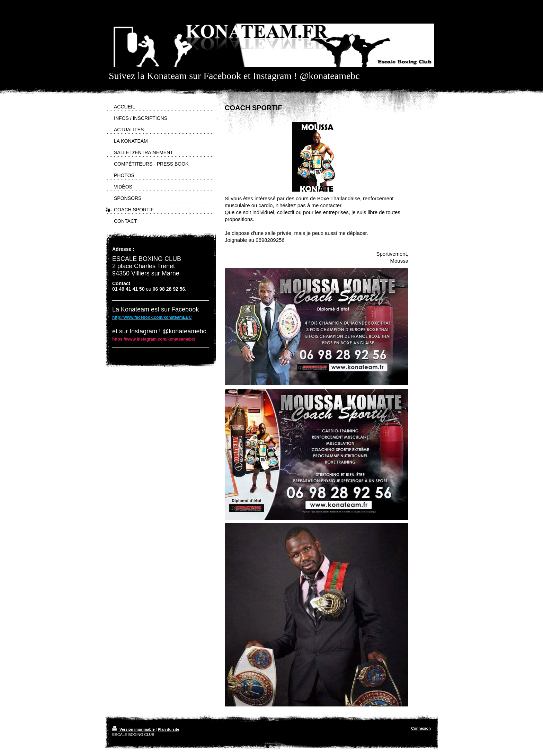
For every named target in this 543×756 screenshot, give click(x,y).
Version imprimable (134, 729)
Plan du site (169, 729)
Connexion (421, 728)
